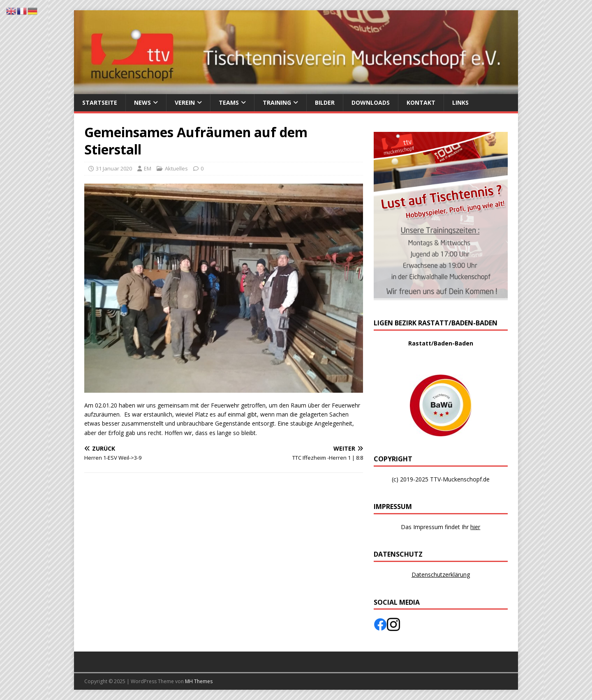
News (142, 102)
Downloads (371, 102)
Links (460, 102)
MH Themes (199, 681)
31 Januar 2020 (114, 168)
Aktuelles (176, 168)
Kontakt (421, 102)
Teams (229, 102)
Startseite (100, 102)
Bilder (325, 102)
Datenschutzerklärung (441, 575)
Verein (185, 102)
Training (277, 102)
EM (148, 168)
